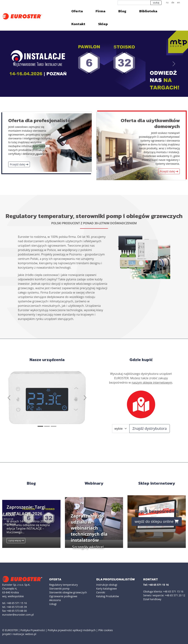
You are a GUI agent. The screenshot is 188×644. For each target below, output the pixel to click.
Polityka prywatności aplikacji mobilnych (72, 630)
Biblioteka (148, 11)
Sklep (103, 24)
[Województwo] (121, 429)
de (173, 2)
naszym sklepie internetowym (152, 383)
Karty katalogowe (107, 589)
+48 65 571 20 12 (175, 595)
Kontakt (78, 24)
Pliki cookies (106, 630)
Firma (100, 11)
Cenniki (101, 592)
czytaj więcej (16, 540)
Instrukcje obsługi (107, 585)
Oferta (77, 11)
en (179, 2)
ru (167, 2)
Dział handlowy (152, 599)
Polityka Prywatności (33, 630)
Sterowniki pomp (59, 589)
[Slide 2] (47, 426)
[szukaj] (134, 3)
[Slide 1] (40, 426)
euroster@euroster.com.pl (18, 615)
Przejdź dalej (19, 164)
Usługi (53, 604)
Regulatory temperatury (63, 585)
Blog (122, 11)
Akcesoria (55, 600)
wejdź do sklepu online (157, 521)
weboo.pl (31, 634)
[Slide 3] (54, 426)
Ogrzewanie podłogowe (63, 596)
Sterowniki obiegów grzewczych (68, 592)
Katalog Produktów (108, 596)
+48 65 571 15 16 (173, 591)
